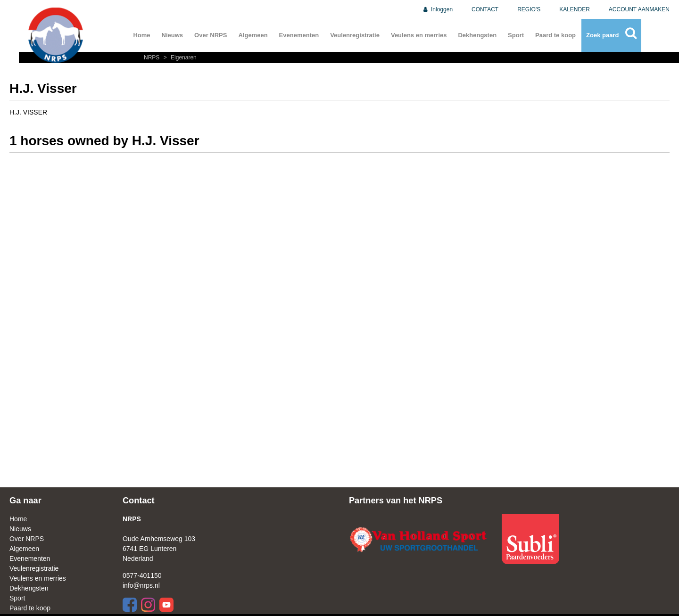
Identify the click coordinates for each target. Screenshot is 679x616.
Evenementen (299, 35)
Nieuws (173, 35)
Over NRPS (211, 35)
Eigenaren (179, 57)
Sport (516, 35)
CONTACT (485, 9)
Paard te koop (555, 35)
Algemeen (253, 35)
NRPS (153, 57)
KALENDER (575, 9)
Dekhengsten (477, 35)
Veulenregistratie (355, 35)
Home (141, 35)
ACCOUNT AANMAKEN (639, 9)
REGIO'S (529, 9)
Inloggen (437, 9)
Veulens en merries (419, 35)
